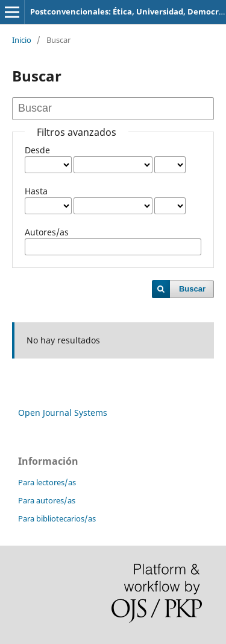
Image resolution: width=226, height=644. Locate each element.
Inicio (22, 40)
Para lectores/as (47, 482)
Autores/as (47, 232)
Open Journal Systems (63, 413)
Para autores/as (47, 500)
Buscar (192, 289)
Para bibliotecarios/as (57, 518)
